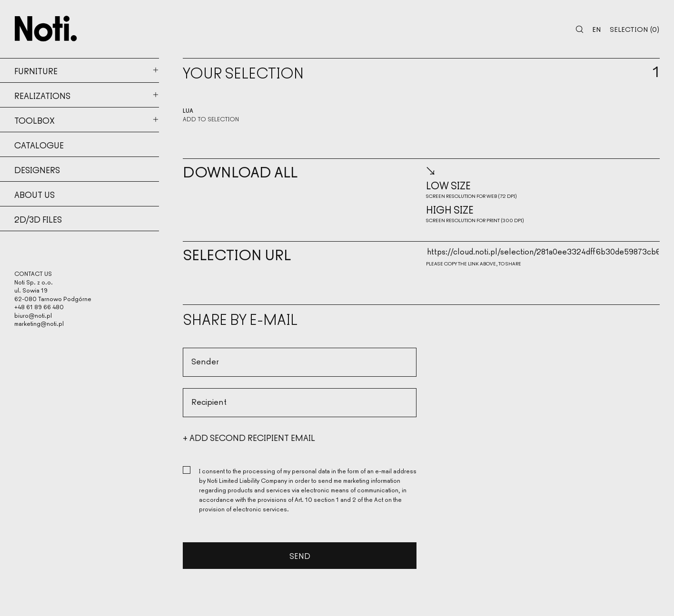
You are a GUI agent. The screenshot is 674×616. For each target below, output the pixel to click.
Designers (37, 169)
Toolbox (35, 120)
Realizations (42, 95)
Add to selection (211, 119)
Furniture (36, 70)
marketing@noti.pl (39, 323)
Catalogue (39, 145)
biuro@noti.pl (33, 315)
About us (35, 194)
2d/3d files (38, 219)
